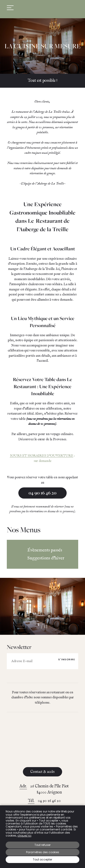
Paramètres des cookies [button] (43, 852)
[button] (25, 626)
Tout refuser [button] (42, 845)
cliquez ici (24, 836)
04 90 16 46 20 (42, 493)
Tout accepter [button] (42, 859)
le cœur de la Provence (50, 439)
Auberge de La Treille (43, 8)
